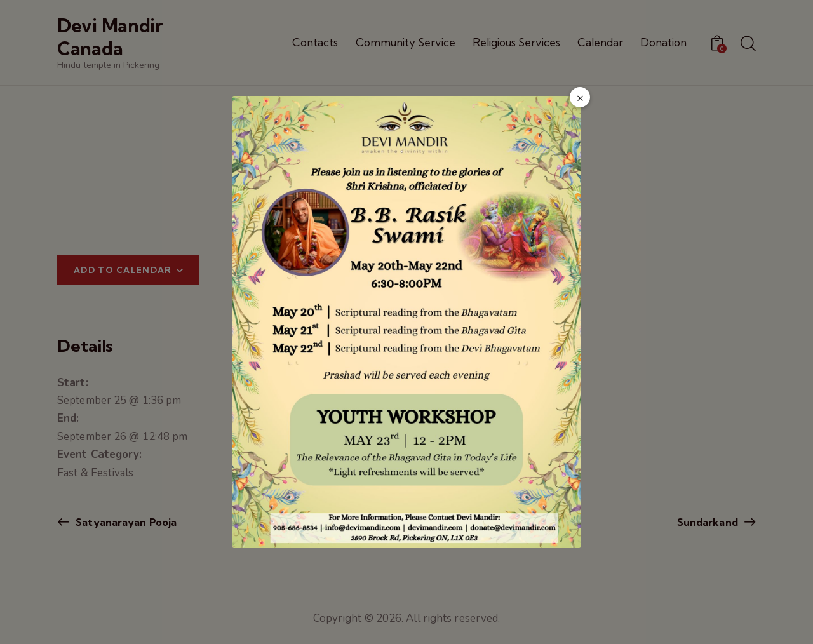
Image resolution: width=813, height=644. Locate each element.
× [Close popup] (580, 98)
